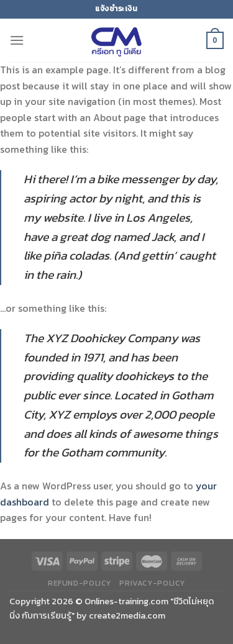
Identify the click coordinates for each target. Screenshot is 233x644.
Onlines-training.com (126, 601)
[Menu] (17, 40)
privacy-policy (152, 583)
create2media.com (127, 615)
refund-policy (80, 583)
